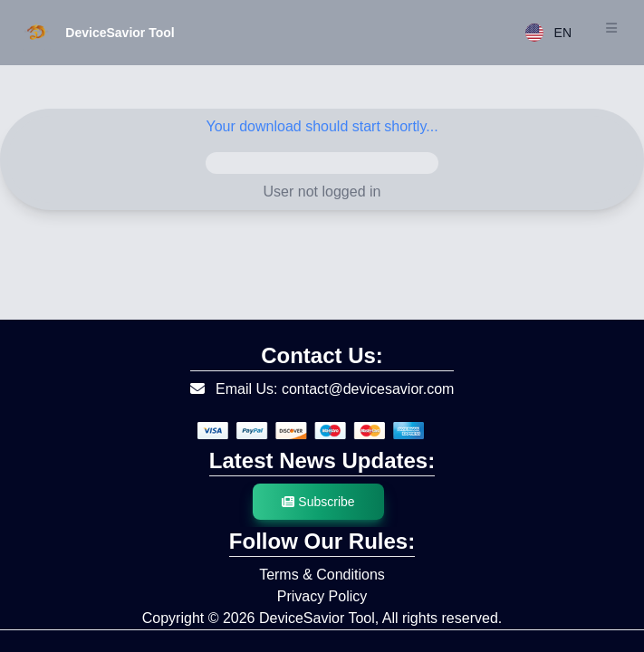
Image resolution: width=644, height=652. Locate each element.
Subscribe (318, 502)
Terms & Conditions (322, 575)
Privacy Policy (322, 596)
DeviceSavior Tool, (319, 618)
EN (548, 33)
